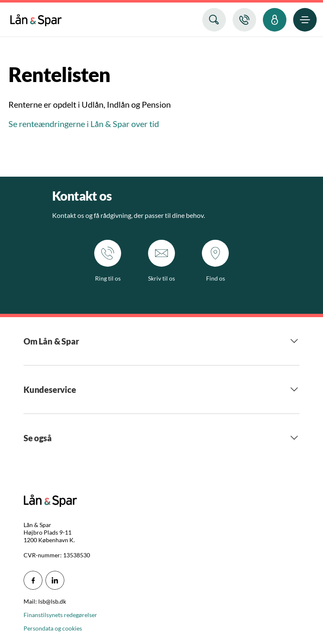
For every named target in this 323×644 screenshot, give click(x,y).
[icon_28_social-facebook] (33, 580)
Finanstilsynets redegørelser (60, 615)
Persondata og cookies (53, 628)
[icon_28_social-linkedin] (55, 580)
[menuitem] (36, 18)
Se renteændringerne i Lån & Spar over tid (85, 124)
